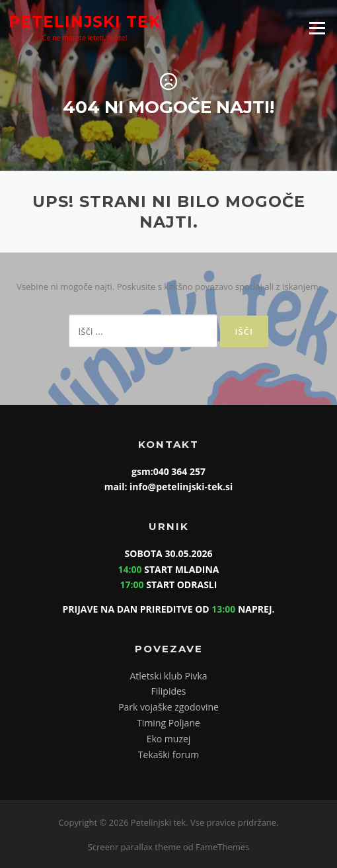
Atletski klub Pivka (168, 676)
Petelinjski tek (85, 21)
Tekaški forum (168, 755)
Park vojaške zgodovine (168, 707)
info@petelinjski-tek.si (180, 487)
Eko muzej (169, 739)
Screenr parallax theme (134, 847)
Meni (317, 28)
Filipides (168, 691)
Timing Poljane (168, 723)
